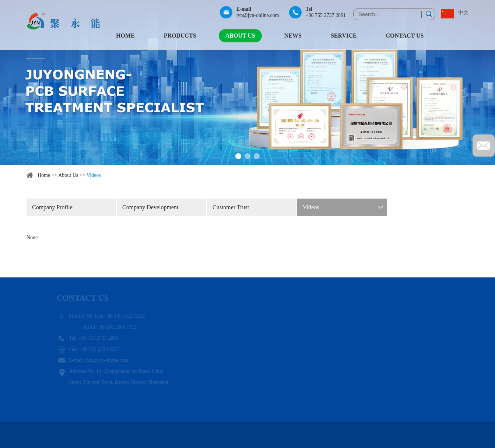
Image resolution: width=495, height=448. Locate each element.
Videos (94, 175)
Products (180, 36)
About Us (240, 36)
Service (344, 36)
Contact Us (405, 36)
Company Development (150, 207)
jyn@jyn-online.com (258, 15)
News (293, 36)
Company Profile (52, 207)
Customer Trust (231, 207)
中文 (463, 13)
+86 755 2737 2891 (326, 15)
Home (125, 36)
